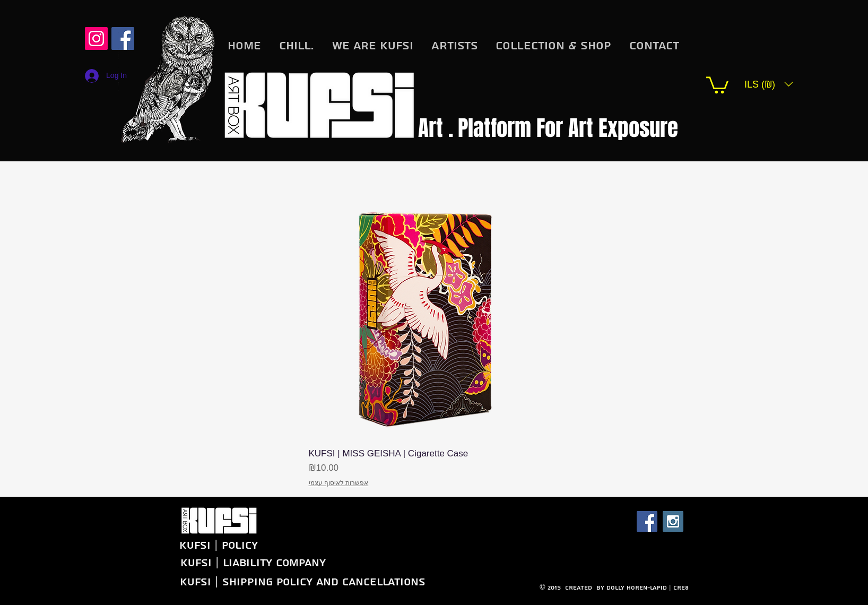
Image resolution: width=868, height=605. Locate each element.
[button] (717, 84)
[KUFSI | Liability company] (253, 563)
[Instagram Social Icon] (96, 38)
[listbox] (769, 84)
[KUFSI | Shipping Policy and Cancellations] (302, 582)
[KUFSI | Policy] (186, 545)
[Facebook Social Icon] (647, 521)
